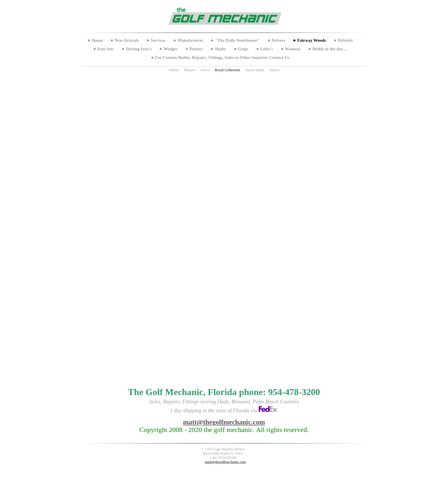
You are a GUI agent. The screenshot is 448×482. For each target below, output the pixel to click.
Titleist (173, 70)
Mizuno (189, 70)
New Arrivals (127, 40)
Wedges (170, 49)
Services (158, 40)
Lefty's (267, 49)
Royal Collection (227, 70)
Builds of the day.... (330, 49)
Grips (243, 49)
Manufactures (190, 40)
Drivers (279, 40)
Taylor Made (255, 70)
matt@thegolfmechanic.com (224, 422)
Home (97, 40)
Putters (196, 49)
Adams (274, 70)
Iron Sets (106, 49)
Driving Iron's (139, 49)
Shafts (220, 49)
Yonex (205, 70)
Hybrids (345, 40)
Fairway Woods (311, 40)
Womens (293, 49)
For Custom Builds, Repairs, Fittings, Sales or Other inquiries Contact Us (222, 57)
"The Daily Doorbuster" (237, 40)
